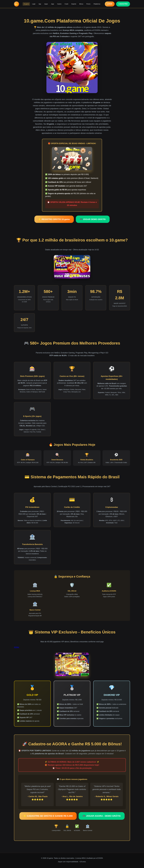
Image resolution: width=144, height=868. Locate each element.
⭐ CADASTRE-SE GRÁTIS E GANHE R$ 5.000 (48, 816)
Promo (88, 4)
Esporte (74, 4)
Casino (59, 4)
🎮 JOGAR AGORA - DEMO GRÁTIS (102, 816)
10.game (26, 4)
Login (34, 4)
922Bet (17, 647)
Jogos (46, 4)
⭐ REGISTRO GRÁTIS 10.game (54, 219)
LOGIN (110, 4)
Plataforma (97, 4)
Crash (66, 4)
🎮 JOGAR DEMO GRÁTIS (93, 219)
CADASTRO (123, 4)
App (40, 4)
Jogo (53, 4)
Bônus (81, 4)
